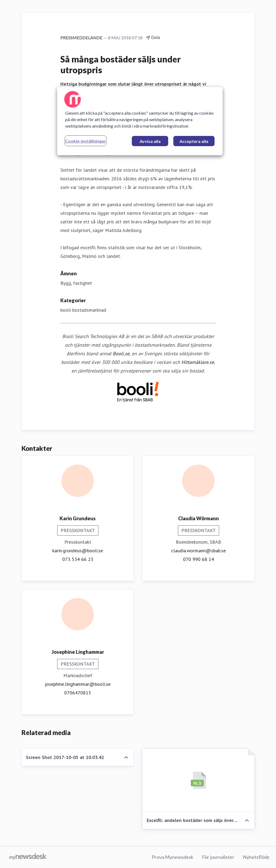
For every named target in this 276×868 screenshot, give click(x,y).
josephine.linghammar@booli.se (78, 684)
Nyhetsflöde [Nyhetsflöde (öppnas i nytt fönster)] (256, 857)
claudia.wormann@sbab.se (199, 551)
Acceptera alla (194, 141)
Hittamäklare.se (198, 362)
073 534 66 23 (78, 559)
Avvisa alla (150, 141)
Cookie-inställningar (86, 141)
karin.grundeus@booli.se (78, 551)
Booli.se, (122, 354)
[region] (140, 121)
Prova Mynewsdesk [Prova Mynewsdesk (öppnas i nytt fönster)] (172, 857)
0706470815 (78, 693)
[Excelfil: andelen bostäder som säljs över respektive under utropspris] (198, 780)
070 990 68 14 (199, 559)
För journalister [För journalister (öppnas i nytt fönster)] (218, 857)
